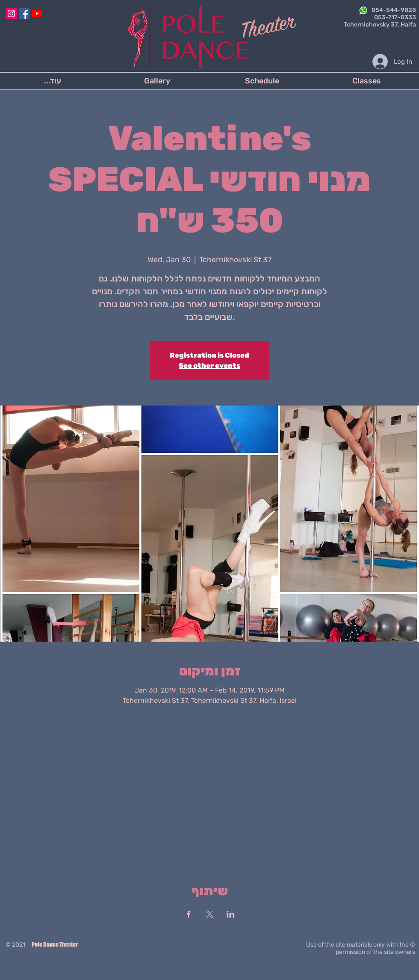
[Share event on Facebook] (189, 914)
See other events (209, 366)
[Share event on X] (210, 914)
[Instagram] (11, 13)
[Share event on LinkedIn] (231, 914)
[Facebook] (24, 13)
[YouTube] (37, 13)
